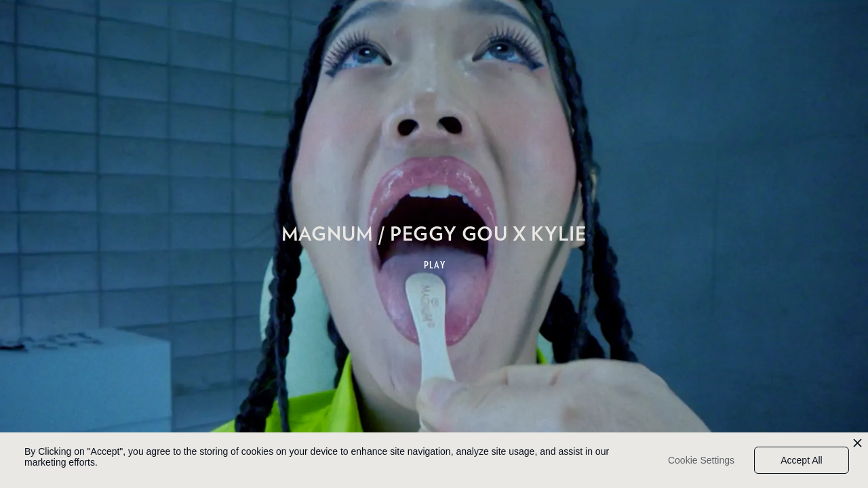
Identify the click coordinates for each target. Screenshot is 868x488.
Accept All (801, 460)
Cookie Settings (701, 460)
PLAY (435, 265)
